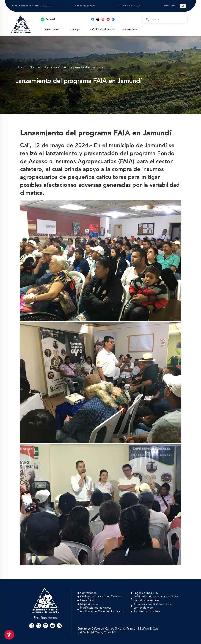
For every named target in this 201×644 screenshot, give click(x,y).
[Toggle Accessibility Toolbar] (9, 635)
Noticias (35, 68)
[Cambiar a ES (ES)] (183, 6)
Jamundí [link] (156, 146)
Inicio (22, 68)
